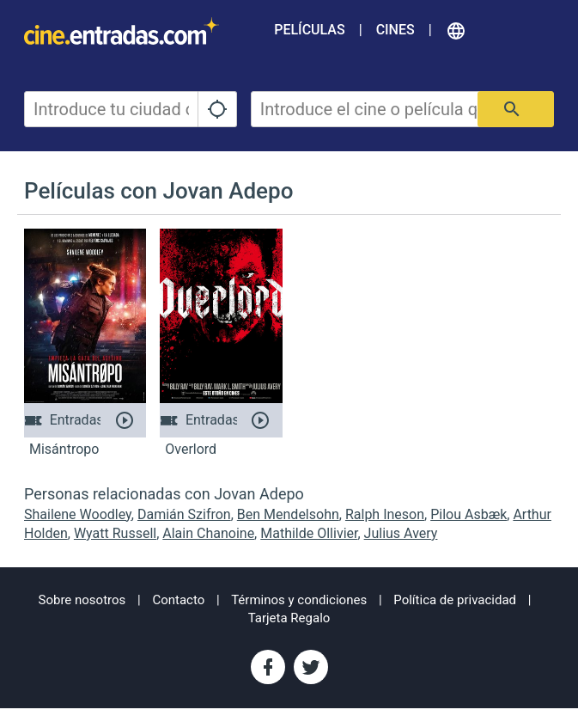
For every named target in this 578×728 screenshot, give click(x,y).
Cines (395, 30)
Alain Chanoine (208, 533)
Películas (309, 30)
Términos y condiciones (299, 600)
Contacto (178, 600)
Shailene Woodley (78, 514)
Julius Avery (401, 533)
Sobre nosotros (82, 600)
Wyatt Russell (115, 533)
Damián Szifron (184, 514)
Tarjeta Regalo (289, 618)
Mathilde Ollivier (309, 533)
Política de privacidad (455, 600)
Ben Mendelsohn (288, 514)
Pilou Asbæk (468, 514)
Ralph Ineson (385, 514)
